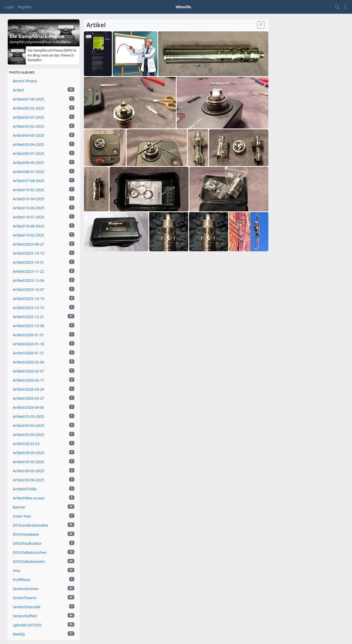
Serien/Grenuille (44, 607)
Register (25, 7)
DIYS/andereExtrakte (44, 525)
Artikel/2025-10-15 (44, 253)
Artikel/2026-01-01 (44, 335)
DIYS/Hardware (44, 534)
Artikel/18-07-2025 (44, 217)
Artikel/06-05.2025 (44, 162)
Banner (44, 507)
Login (9, 7)
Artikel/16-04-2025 (44, 199)
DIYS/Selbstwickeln (44, 561)
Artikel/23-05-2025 (44, 416)
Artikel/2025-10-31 (44, 262)
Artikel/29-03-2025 (44, 462)
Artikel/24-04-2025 (44, 425)
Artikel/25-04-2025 (44, 434)
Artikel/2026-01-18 (44, 344)
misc (44, 570)
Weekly (44, 634)
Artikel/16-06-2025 (44, 208)
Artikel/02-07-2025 (44, 117)
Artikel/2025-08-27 (44, 244)
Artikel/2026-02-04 (44, 362)
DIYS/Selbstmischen (44, 552)
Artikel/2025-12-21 (44, 317)
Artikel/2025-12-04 (44, 280)
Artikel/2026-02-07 (44, 371)
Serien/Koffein (44, 616)
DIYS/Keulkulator (44, 543)
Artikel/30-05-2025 (44, 471)
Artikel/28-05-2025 (44, 453)
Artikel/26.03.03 (44, 443)
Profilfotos (44, 579)
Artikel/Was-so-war (44, 498)
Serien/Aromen (44, 589)
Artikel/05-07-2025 (44, 153)
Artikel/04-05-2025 (44, 135)
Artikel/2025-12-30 (44, 326)
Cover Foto (44, 516)
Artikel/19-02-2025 (44, 235)
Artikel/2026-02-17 (44, 380)
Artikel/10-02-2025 (44, 190)
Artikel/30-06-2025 (44, 480)
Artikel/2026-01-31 (44, 353)
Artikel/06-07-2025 (44, 171)
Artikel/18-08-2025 (44, 226)
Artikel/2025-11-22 (44, 271)
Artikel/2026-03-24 (44, 389)
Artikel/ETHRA (44, 489)
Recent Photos (25, 81)
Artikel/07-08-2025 (44, 181)
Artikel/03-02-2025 (44, 126)
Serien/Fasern (44, 598)
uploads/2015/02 (44, 625)
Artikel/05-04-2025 (44, 144)
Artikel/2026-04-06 (44, 407)
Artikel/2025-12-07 (44, 289)
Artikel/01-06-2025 (44, 99)
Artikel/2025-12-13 (44, 298)
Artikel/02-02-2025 (44, 108)
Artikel (44, 90)
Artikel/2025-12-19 (44, 307)
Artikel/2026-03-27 (44, 398)
